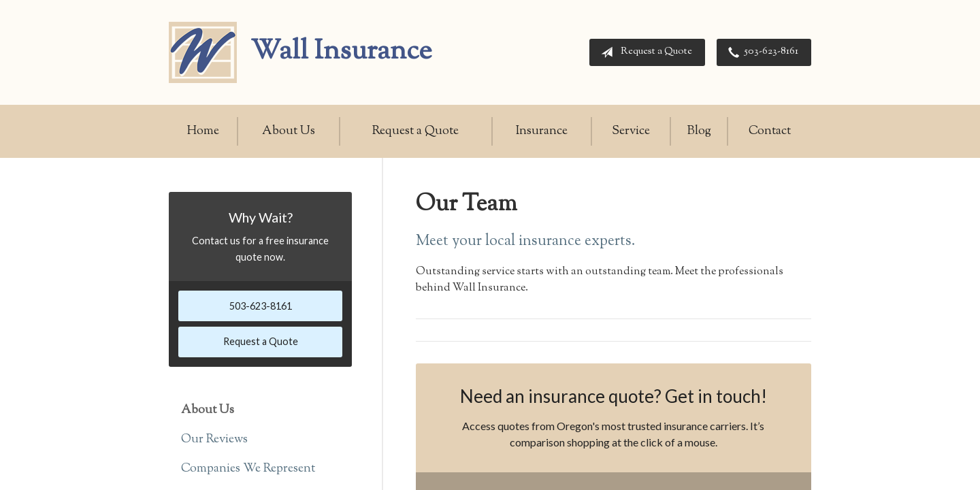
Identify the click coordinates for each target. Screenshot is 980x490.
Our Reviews (214, 440)
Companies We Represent (248, 469)
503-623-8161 (761, 52)
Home (203, 131)
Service (631, 131)
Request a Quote (644, 52)
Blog (699, 131)
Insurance (542, 131)
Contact (770, 131)
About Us (289, 131)
